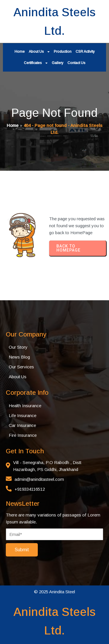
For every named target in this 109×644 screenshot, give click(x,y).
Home (13, 125)
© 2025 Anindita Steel (54, 592)
